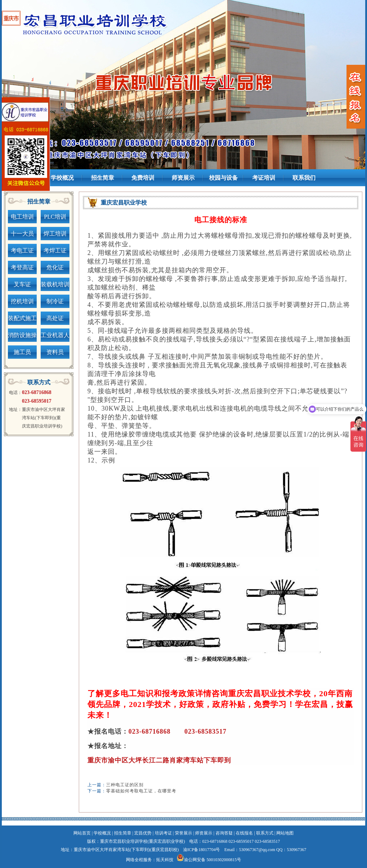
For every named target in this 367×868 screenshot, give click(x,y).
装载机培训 (55, 284)
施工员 (22, 352)
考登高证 (22, 267)
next (347, 76)
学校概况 (102, 833)
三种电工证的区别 (125, 785)
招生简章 (123, 833)
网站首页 (82, 833)
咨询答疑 (224, 833)
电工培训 (22, 217)
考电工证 (22, 250)
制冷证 (55, 301)
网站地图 (285, 833)
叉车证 (22, 284)
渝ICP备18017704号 (202, 850)
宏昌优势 (143, 833)
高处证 (55, 318)
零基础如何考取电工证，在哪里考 (141, 791)
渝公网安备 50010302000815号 (212, 860)
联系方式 (265, 833)
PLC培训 (55, 217)
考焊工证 (55, 250)
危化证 (55, 267)
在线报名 (244, 833)
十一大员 (22, 234)
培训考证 (163, 833)
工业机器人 (55, 335)
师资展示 (204, 833)
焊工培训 (55, 234)
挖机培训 (22, 301)
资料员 (55, 352)
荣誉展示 (183, 833)
